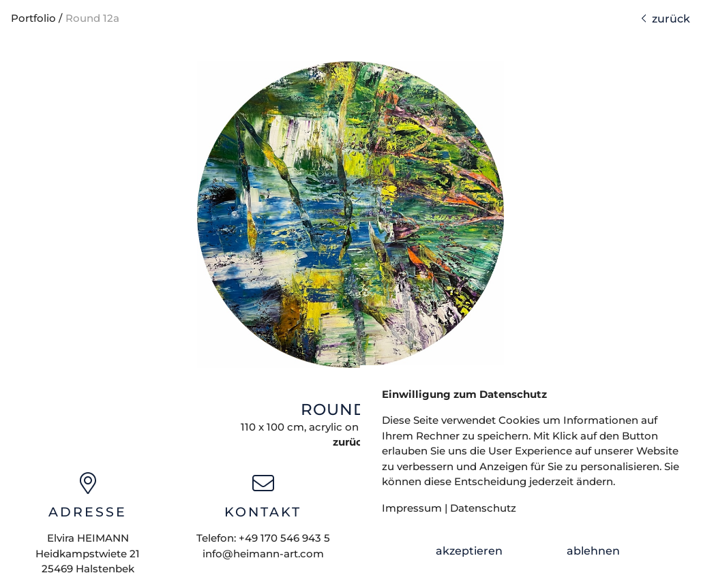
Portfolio (33, 18)
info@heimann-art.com (263, 554)
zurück (666, 19)
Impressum (412, 508)
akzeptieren (469, 551)
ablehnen (593, 551)
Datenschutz (483, 508)
